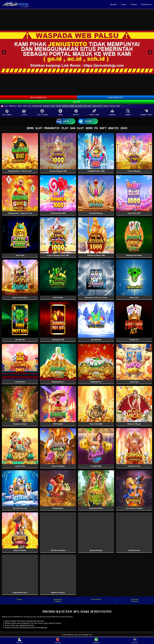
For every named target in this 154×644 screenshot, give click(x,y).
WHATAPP (96, 641)
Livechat (63, 121)
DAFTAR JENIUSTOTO (38, 98)
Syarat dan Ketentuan (135, 601)
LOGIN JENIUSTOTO (115, 98)
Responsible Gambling (58, 601)
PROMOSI (58, 641)
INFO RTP (77, 102)
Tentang (19, 600)
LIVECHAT (135, 641)
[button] (4, 52)
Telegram (85, 121)
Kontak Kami (146, 4)
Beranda (114, 4)
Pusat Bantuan (96, 600)
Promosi (134, 4)
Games (124, 4)
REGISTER (19, 641)
